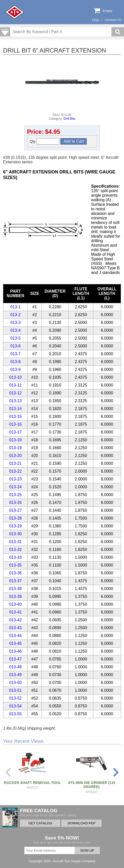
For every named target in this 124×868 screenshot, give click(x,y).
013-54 (15, 706)
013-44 (15, 636)
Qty (45, 141)
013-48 (15, 667)
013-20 (15, 456)
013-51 (15, 690)
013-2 (15, 315)
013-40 (15, 604)
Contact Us (113, 20)
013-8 (15, 362)
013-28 (15, 518)
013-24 (15, 487)
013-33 (15, 557)
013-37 (15, 581)
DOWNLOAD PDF (82, 823)
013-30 (15, 534)
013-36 (15, 573)
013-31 (15, 542)
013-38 (15, 589)
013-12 (15, 393)
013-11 (15, 385)
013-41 (15, 612)
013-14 (15, 409)
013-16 (15, 424)
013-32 (15, 550)
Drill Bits (70, 119)
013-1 (15, 307)
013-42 (15, 620)
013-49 (15, 675)
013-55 (15, 714)
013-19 (15, 448)
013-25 (15, 495)
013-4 (15, 330)
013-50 (15, 683)
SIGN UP (87, 850)
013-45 (15, 643)
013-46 (15, 651)
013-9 (15, 369)
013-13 (15, 401)
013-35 (15, 565)
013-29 (15, 526)
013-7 (15, 354)
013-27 (15, 510)
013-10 (15, 377)
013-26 (15, 503)
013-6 (15, 346)
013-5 (15, 338)
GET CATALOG (40, 823)
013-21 (15, 463)
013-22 (15, 471)
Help (96, 20)
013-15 (15, 416)
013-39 (15, 596)
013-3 (15, 323)
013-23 (15, 479)
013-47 (15, 659)
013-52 (15, 698)
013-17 (15, 432)
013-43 (15, 628)
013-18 (15, 440)
